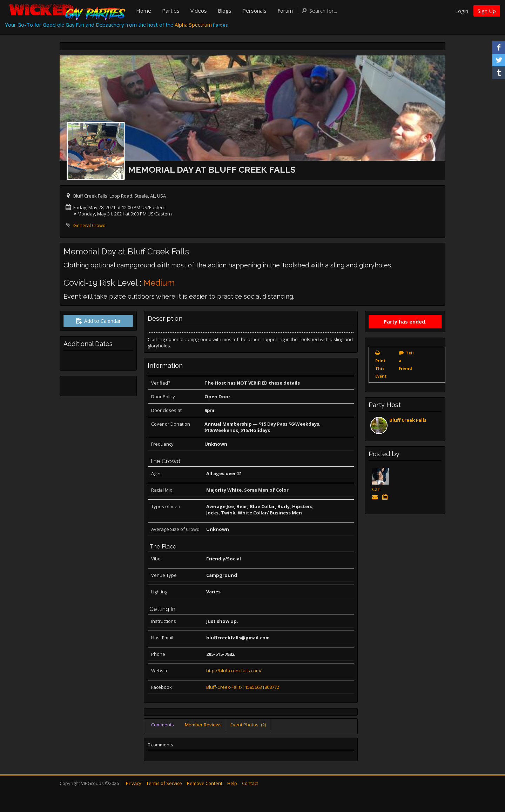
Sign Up (487, 11)
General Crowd (89, 225)
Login (462, 11)
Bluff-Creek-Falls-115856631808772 (243, 687)
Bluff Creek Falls (408, 420)
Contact (250, 783)
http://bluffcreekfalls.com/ (234, 671)
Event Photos (248, 725)
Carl (376, 489)
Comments (163, 725)
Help (232, 783)
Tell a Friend (406, 361)
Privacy (134, 783)
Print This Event (381, 368)
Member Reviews (203, 725)
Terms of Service (164, 783)
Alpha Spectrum (193, 25)
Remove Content (205, 783)
